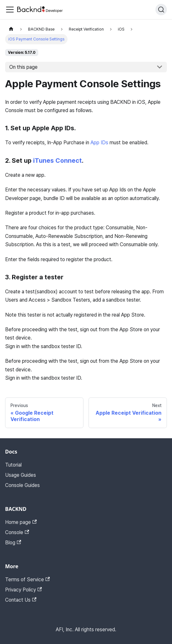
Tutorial (13, 465)
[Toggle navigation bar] (10, 10)
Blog (13, 543)
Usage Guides (21, 475)
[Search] (161, 10)
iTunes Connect (57, 161)
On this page (23, 67)
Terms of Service (27, 580)
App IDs (99, 143)
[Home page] (11, 29)
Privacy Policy (23, 590)
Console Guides (22, 485)
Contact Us (21, 600)
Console (17, 532)
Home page (21, 522)
